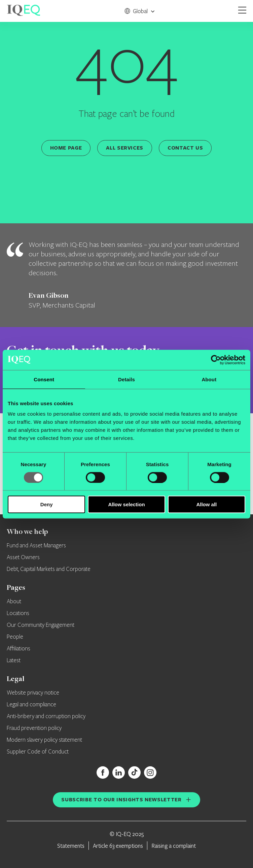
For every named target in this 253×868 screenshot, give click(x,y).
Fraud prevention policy (34, 728)
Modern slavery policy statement (44, 740)
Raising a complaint (174, 846)
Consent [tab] (44, 379)
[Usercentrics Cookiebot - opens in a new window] (216, 360)
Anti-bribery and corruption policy (46, 716)
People (15, 637)
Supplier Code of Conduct (38, 752)
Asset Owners (23, 557)
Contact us (185, 148)
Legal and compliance (31, 705)
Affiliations (19, 649)
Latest (14, 661)
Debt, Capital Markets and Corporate (49, 569)
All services (125, 148)
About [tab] (209, 379)
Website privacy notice (33, 693)
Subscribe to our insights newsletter (121, 799)
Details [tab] (126, 379)
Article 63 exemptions (118, 846)
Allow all (206, 504)
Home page (66, 148)
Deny (47, 504)
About (14, 602)
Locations (18, 613)
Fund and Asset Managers (36, 546)
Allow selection (126, 504)
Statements (71, 846)
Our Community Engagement (41, 625)
